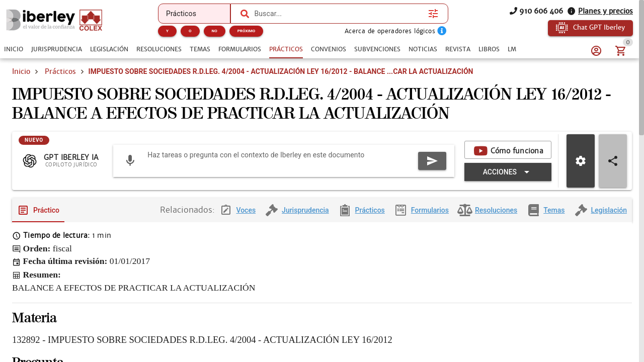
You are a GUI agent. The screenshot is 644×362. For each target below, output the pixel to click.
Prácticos (60, 71)
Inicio (21, 71)
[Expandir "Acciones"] (508, 172)
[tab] (14, 49)
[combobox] (339, 14)
